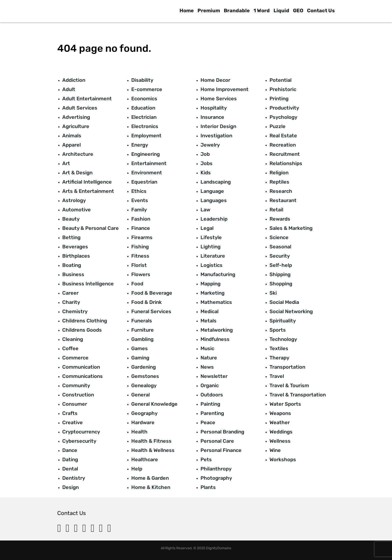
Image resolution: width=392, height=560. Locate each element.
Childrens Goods (82, 330)
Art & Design (77, 173)
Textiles (279, 348)
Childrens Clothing (85, 321)
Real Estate (283, 136)
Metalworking (217, 330)
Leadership (214, 219)
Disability (142, 80)
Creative (72, 422)
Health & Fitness (151, 441)
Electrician (144, 117)
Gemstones (145, 376)
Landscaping (216, 182)
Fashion (141, 219)
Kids (206, 173)
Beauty (71, 219)
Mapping (210, 284)
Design (70, 487)
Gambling (142, 339)
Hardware (143, 422)
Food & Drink (146, 302)
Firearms (142, 237)
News (207, 367)
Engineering (145, 154)
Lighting (210, 247)
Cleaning (73, 339)
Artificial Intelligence (87, 182)
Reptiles (279, 182)
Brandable (237, 11)
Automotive (76, 210)
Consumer (75, 404)
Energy (140, 145)
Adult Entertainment (87, 99)
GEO (298, 11)
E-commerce (147, 89)
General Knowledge (154, 404)
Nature (209, 358)
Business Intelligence (88, 284)
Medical (209, 311)
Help (137, 469)
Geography (144, 413)
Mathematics (216, 302)
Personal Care (217, 441)
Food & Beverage (152, 293)
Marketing (212, 293)
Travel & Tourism (289, 385)
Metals (208, 321)
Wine (275, 450)
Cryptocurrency (81, 432)
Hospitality (214, 108)
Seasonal (280, 247)
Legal (207, 228)
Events (140, 200)
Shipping (280, 274)
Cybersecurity (79, 441)
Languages (214, 200)
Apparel (71, 145)
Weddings (281, 432)
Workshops (283, 459)
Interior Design (218, 126)
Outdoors (212, 395)
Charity (71, 302)
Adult (69, 89)
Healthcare (145, 459)
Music (207, 348)
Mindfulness (215, 339)
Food (137, 284)
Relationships (286, 163)
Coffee (70, 348)
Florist (139, 265)
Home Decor (215, 80)
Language (212, 191)
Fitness (140, 256)
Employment (146, 136)
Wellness (280, 441)
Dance (70, 450)
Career (70, 293)
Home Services (219, 99)
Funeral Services (151, 311)
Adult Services (80, 108)
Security (280, 256)
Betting (71, 237)
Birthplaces (76, 256)
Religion (279, 173)
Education (143, 108)
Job (205, 154)
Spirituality (283, 321)
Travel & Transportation (298, 395)
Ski (273, 293)
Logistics (211, 265)
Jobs (206, 163)
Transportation (287, 367)
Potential (280, 80)
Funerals (142, 321)
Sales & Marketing (291, 228)
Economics (144, 99)
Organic (210, 385)
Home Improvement (224, 89)
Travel (277, 376)
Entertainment (149, 163)
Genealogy (144, 385)
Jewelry (210, 145)
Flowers (141, 274)
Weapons (280, 413)
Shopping (281, 284)
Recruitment (285, 154)
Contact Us (321, 11)
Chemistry (75, 311)
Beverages (75, 247)
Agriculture (76, 126)
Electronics (145, 126)
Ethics (139, 191)
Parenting (212, 413)
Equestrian (144, 182)
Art (66, 163)
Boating (72, 265)
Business (73, 274)
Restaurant (283, 200)
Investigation (216, 136)
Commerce (75, 358)
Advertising (76, 117)
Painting (210, 404)
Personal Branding (222, 432)
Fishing (140, 247)
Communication (81, 367)
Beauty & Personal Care (90, 228)
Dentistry (74, 478)
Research (281, 191)
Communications (82, 376)
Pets (206, 459)
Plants (208, 487)
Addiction (74, 80)
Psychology (283, 117)
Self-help (281, 265)
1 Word (262, 11)
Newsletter (214, 376)
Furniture (142, 330)
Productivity (284, 108)
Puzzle (277, 126)
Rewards (280, 219)
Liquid (281, 11)
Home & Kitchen (151, 487)
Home (187, 11)
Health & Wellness (153, 450)
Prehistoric (283, 89)
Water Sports (285, 404)
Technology (283, 339)
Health (139, 432)
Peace (208, 422)
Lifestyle (211, 237)
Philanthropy (216, 469)
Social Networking (291, 311)
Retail (276, 210)
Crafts (70, 413)
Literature (213, 256)
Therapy (279, 358)
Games (139, 348)
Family (139, 210)
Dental (70, 469)
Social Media (284, 302)
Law (205, 210)
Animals (72, 136)
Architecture (78, 154)
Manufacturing (218, 274)
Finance (141, 228)
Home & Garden (150, 478)
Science (279, 237)
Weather (280, 422)
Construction (78, 395)
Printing (279, 99)
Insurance (212, 117)
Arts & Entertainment (88, 191)
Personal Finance (221, 450)
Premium (209, 11)
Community (76, 385)
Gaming (140, 358)
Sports (278, 330)
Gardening (143, 367)
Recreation (283, 145)
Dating (70, 459)
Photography (216, 478)
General (140, 395)
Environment (147, 173)
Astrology (74, 200)
